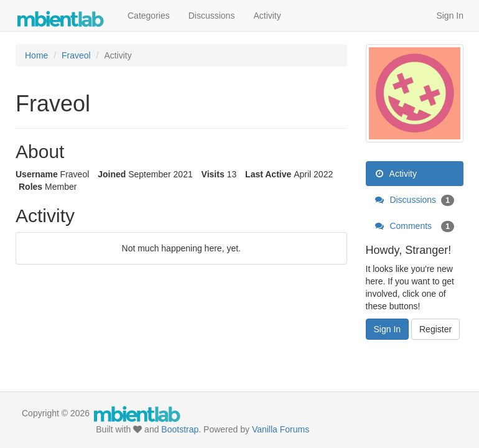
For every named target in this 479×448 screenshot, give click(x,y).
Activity (267, 16)
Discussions (212, 16)
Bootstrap (180, 429)
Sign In (450, 16)
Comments (415, 226)
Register (435, 329)
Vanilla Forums (281, 429)
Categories (149, 16)
